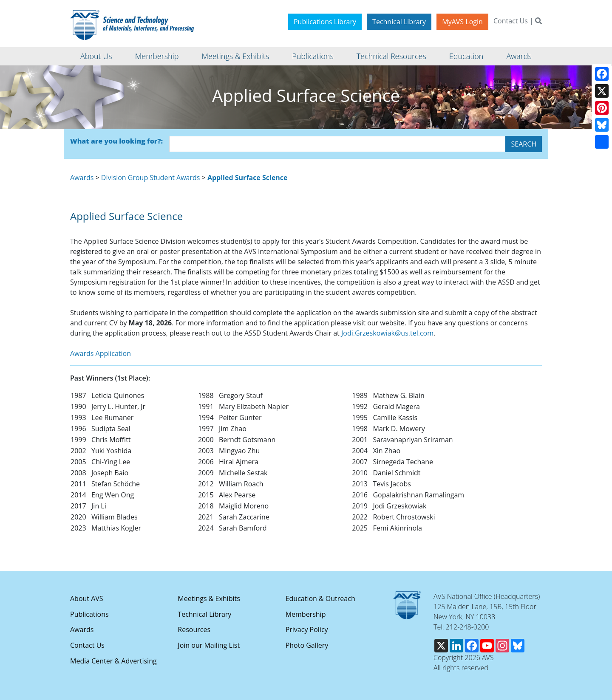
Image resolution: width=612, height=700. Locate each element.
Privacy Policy (307, 629)
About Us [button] (96, 56)
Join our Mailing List (209, 645)
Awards (82, 178)
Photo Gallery (307, 645)
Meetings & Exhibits (209, 598)
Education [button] (466, 56)
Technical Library (399, 22)
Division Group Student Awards (151, 178)
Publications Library (325, 22)
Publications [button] (313, 56)
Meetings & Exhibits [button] (235, 56)
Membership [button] (157, 56)
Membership (306, 614)
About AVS (87, 598)
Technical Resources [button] (391, 56)
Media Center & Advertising (113, 661)
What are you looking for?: (116, 141)
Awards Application (101, 353)
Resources (194, 629)
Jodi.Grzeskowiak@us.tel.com (387, 333)
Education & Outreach (320, 598)
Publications (89, 614)
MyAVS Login (462, 22)
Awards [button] (519, 56)
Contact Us (511, 21)
